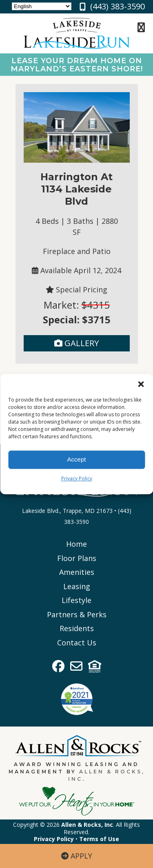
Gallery (76, 343)
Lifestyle (76, 600)
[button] (141, 384)
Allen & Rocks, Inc (87, 825)
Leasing (77, 586)
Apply (77, 856)
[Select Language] (42, 6)
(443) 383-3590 (118, 6)
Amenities (77, 572)
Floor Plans (77, 558)
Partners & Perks (77, 614)
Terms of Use (99, 839)
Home (76, 544)
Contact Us (77, 643)
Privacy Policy (77, 478)
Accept (77, 459)
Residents (77, 628)
